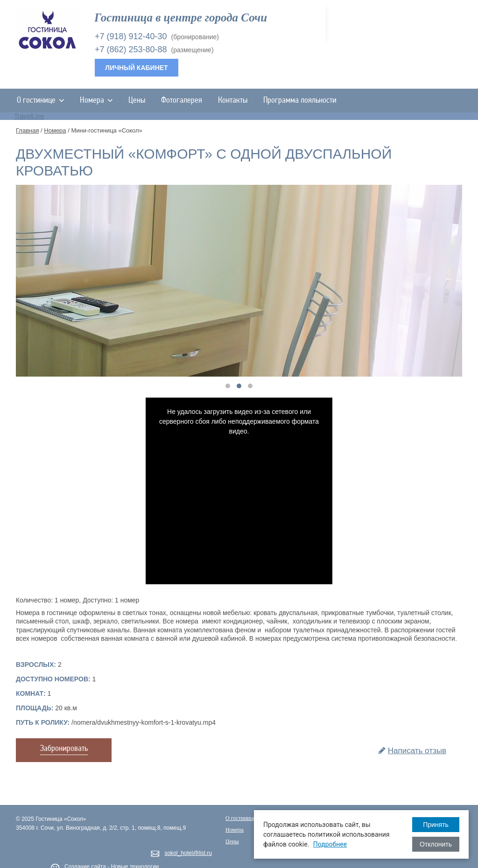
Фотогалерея (182, 101)
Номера (96, 101)
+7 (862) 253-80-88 (131, 49)
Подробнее (330, 844)
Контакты (233, 101)
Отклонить (436, 844)
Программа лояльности (300, 101)
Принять (436, 825)
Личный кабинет (136, 68)
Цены (137, 101)
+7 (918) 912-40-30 (131, 36)
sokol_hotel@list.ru (188, 853)
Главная (27, 130)
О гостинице (40, 101)
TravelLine (29, 116)
